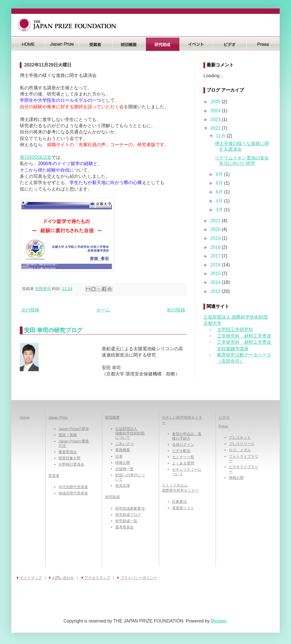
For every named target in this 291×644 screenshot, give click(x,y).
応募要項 (179, 502)
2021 (216, 221)
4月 (220, 201)
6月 (220, 192)
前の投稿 (176, 310)
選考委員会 (124, 527)
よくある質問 (183, 463)
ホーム (103, 310)
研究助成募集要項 (130, 508)
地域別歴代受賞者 (73, 493)
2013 (216, 291)
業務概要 (123, 450)
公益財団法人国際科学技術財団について (130, 433)
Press (263, 44)
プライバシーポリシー (139, 578)
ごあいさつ (124, 444)
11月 (221, 136)
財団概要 (129, 44)
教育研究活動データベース (244, 355)
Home (25, 417)
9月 (220, 174)
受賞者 (95, 44)
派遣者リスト (183, 508)
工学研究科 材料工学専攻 (244, 336)
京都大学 (212, 323)
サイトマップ (31, 578)
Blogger (219, 621)
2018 (216, 247)
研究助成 (163, 44)
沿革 (119, 456)
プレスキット (240, 437)
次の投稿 (30, 310)
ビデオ (230, 44)
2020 (216, 229)
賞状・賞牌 (68, 435)
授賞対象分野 (70, 458)
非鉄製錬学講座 (233, 349)
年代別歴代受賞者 (73, 487)
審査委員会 (68, 452)
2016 (216, 265)
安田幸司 (44, 289)
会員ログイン (183, 445)
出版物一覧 (124, 469)
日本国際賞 (62, 44)
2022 (216, 128)
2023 (216, 119)
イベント (196, 44)
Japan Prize (58, 417)
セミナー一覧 (183, 457)
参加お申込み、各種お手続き (187, 436)
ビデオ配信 (181, 451)
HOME (28, 44)
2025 (216, 102)
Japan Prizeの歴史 (74, 429)
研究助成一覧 (126, 521)
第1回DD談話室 (36, 157)
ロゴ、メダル (240, 450)
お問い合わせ (63, 578)
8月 (220, 183)
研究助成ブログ (128, 515)
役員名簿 (123, 486)
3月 (220, 210)
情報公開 (123, 463)
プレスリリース (242, 444)
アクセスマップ (97, 578)
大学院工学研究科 (235, 329)
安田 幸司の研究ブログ (53, 330)
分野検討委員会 (71, 464)
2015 (216, 274)
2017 (216, 256)
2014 (216, 282)
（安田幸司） (231, 361)
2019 (216, 238)
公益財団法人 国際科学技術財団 (236, 317)
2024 (216, 111)
